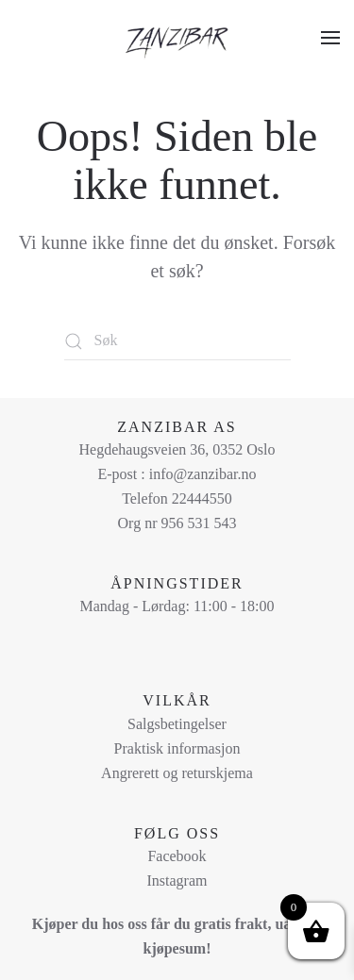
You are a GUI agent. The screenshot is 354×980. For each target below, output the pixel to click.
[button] (330, 38)
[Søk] (177, 341)
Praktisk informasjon (177, 748)
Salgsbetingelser (177, 724)
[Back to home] (177, 38)
